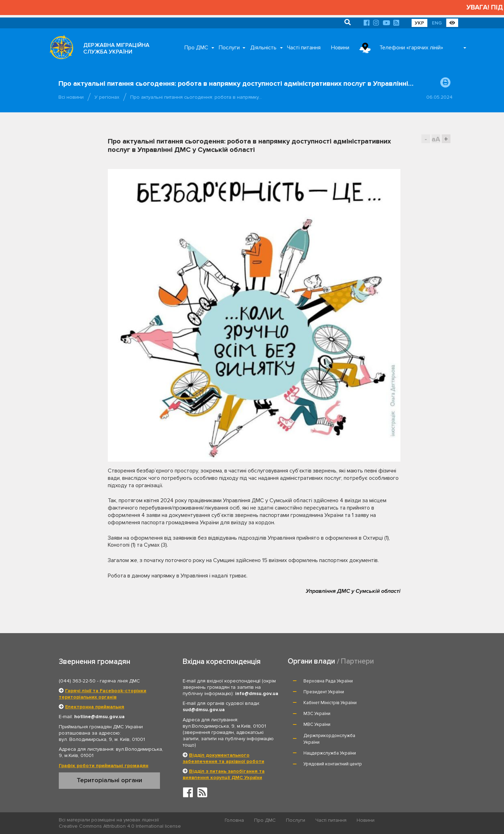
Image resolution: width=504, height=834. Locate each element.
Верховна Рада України (328, 681)
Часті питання (304, 48)
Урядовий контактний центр (412, 720)
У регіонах (107, 97)
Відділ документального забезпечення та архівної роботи (223, 758)
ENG (437, 23)
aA (436, 139)
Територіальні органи (109, 780)
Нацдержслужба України (330, 720)
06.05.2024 (439, 97)
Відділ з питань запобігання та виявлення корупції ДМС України (224, 774)
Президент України (403, 681)
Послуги (229, 48)
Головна (235, 820)
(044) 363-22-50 (77, 681)
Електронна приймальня (95, 707)
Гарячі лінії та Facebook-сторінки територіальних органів (103, 694)
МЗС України (396, 692)
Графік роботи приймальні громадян (104, 766)
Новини (340, 48)
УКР (419, 23)
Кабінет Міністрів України (330, 692)
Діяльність (263, 48)
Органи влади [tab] (311, 661)
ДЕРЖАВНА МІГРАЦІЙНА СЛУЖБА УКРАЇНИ (116, 48)
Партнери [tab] (357, 661)
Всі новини (71, 97)
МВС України (317, 703)
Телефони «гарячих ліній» (411, 48)
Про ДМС (196, 48)
